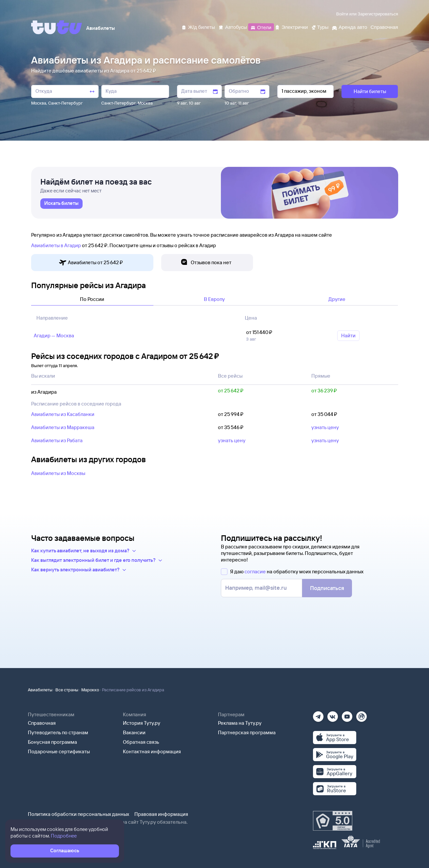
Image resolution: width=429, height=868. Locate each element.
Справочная (42, 723)
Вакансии (134, 732)
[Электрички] (291, 27)
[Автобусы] (233, 27)
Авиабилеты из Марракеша (63, 427)
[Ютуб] (347, 714)
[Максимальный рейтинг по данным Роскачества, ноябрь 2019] (333, 821)
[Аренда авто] (349, 27)
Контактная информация (152, 751)
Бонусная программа (52, 742)
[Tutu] (57, 27)
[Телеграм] (318, 714)
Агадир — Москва (54, 335)
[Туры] (320, 27)
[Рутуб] (361, 714)
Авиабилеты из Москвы (58, 473)
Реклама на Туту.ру (240, 723)
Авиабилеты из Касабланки (63, 414)
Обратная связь (141, 742)
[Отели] (261, 27)
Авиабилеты (40, 690)
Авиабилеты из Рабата (57, 440)
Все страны (67, 690)
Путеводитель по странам (58, 732)
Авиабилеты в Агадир (56, 245)
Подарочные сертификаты (59, 751)
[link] (61, 204)
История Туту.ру (142, 723)
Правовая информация (161, 814)
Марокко (90, 690)
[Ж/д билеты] (198, 27)
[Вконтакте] (333, 714)
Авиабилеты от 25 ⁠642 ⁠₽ (91, 263)
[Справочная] (384, 27)
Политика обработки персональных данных (78, 814)
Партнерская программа (247, 732)
